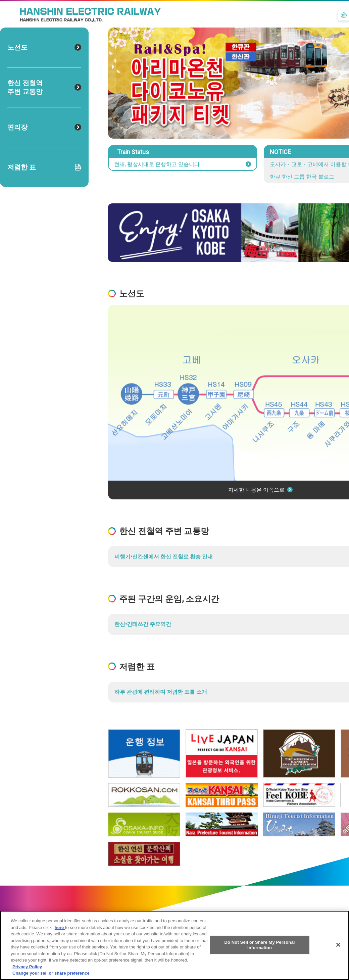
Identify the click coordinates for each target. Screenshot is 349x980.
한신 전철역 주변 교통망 (44, 87)
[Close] (338, 947)
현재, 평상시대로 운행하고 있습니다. (183, 164)
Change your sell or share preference (51, 976)
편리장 (44, 127)
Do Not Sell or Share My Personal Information (259, 948)
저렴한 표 (44, 167)
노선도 (44, 47)
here (60, 930)
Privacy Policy (27, 969)
